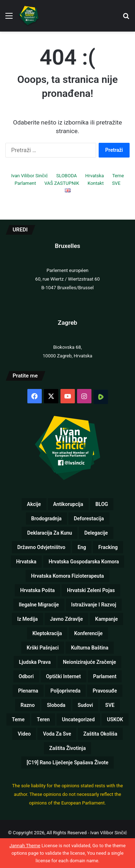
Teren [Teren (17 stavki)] (43, 719)
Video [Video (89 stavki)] (24, 734)
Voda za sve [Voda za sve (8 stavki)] (57, 734)
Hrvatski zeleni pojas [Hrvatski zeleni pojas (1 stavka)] (91, 590)
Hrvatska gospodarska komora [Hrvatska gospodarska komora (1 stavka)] (84, 562)
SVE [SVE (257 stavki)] (110, 705)
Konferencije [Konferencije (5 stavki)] (88, 633)
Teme (118, 176)
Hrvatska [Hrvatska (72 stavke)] (26, 562)
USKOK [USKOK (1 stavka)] (115, 719)
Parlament (25, 183)
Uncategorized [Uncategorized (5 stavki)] (78, 719)
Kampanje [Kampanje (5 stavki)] (106, 619)
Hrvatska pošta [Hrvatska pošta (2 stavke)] (37, 590)
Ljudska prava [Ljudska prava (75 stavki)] (35, 662)
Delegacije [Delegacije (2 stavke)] (96, 533)
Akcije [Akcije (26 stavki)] (34, 504)
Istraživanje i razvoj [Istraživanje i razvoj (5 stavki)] (94, 605)
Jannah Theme (25, 846)
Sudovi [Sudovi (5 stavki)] (85, 705)
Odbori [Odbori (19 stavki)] (26, 676)
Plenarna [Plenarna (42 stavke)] (28, 691)
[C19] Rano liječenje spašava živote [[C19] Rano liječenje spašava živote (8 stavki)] (67, 763)
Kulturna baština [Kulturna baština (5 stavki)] (90, 648)
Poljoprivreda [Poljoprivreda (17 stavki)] (65, 691)
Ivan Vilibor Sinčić (30, 176)
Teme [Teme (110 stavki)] (18, 719)
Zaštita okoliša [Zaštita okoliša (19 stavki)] (100, 734)
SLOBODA (66, 176)
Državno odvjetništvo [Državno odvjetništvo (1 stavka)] (41, 547)
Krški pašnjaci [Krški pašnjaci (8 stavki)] (43, 648)
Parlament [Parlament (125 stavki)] (105, 676)
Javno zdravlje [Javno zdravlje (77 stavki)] (67, 619)
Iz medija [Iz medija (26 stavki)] (28, 619)
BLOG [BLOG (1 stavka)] (102, 504)
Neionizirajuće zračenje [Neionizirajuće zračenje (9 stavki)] (90, 662)
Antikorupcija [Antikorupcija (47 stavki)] (68, 504)
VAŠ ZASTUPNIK (62, 183)
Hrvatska (95, 176)
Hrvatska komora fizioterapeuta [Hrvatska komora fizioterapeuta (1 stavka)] (67, 576)
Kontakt (96, 183)
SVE (116, 183)
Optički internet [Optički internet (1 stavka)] (64, 676)
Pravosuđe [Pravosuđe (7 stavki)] (105, 691)
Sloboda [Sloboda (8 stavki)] (56, 705)
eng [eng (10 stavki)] (82, 547)
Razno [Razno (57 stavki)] (28, 705)
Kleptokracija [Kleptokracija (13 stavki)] (47, 633)
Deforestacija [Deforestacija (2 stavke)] (89, 519)
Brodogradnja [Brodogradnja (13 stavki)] (47, 519)
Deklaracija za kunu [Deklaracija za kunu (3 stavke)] (49, 533)
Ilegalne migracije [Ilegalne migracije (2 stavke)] (39, 605)
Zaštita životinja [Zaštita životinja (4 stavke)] (67, 748)
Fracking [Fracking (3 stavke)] (108, 547)
